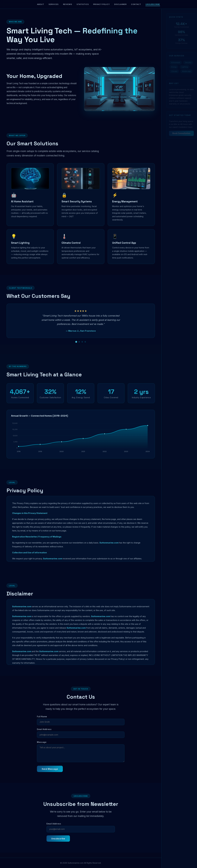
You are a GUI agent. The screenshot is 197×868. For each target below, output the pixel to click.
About (41, 4)
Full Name (42, 721)
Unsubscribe (153, 4)
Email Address (44, 734)
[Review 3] (82, 347)
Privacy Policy (101, 4)
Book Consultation (179, 133)
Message (42, 747)
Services (54, 4)
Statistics (83, 4)
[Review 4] (85, 347)
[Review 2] (79, 347)
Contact (136, 4)
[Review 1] (76, 346)
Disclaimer (120, 4)
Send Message (50, 773)
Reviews (68, 4)
